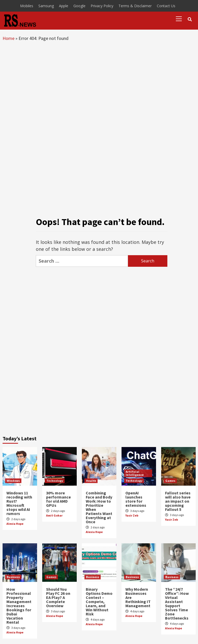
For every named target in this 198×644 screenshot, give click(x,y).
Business (13, 577)
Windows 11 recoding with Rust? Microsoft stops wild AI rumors (19, 503)
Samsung (46, 6)
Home (8, 38)
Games (170, 481)
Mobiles (27, 6)
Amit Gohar (54, 515)
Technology (55, 481)
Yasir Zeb (132, 515)
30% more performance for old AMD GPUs (58, 499)
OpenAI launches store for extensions (136, 499)
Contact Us (166, 6)
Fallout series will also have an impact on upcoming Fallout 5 (178, 501)
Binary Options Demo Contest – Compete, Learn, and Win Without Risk (99, 602)
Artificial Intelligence (135, 473)
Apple (64, 6)
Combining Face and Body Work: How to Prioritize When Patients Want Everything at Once (99, 507)
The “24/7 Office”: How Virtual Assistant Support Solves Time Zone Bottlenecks (177, 604)
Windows (13, 481)
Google (79, 6)
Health (91, 481)
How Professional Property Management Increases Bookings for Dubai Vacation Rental (19, 606)
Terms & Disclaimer (135, 6)
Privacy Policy (102, 6)
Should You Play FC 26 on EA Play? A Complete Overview (58, 597)
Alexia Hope (15, 524)
